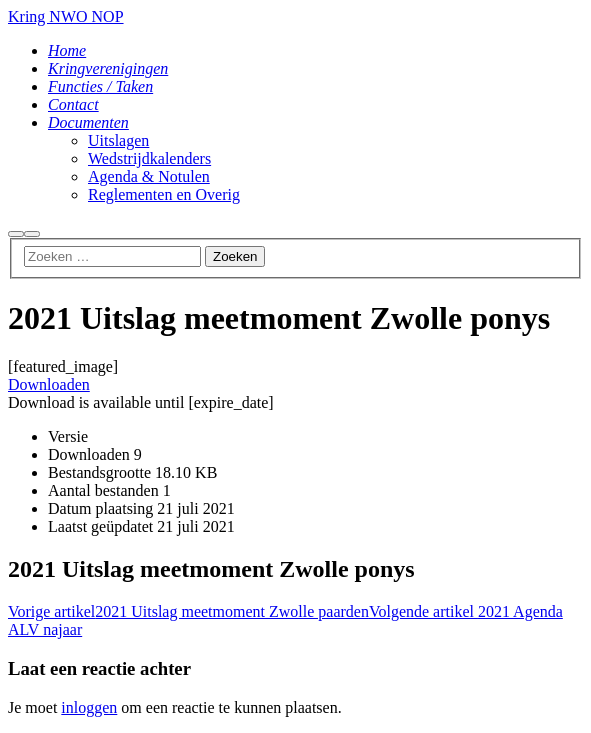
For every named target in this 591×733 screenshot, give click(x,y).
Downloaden (49, 384)
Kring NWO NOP (66, 16)
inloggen (89, 707)
